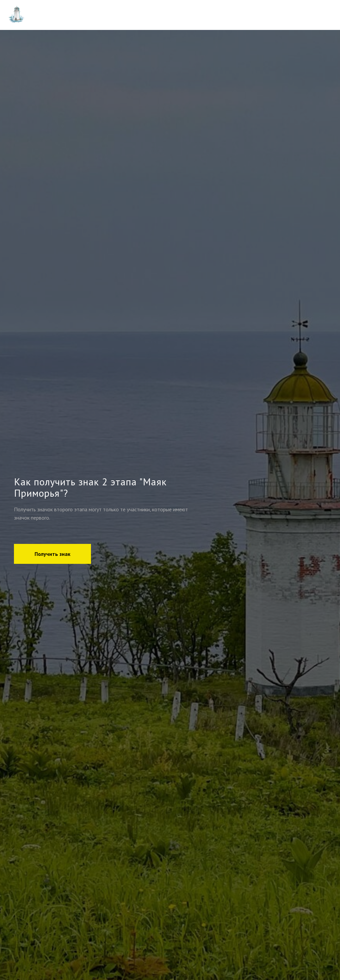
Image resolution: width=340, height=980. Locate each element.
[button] (52, 554)
